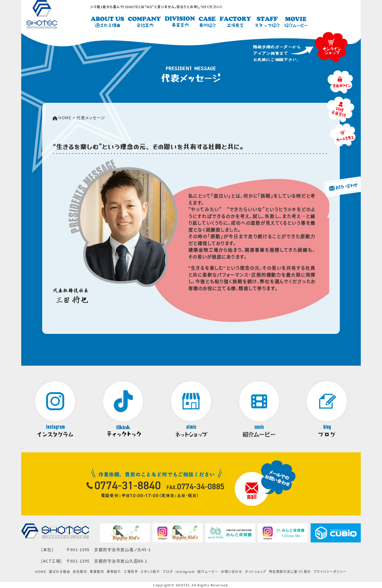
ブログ (168, 572)
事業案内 (97, 572)
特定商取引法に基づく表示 (290, 572)
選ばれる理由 (59, 572)
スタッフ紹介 (150, 572)
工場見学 (131, 572)
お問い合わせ (232, 572)
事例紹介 (114, 572)
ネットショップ (256, 572)
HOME (41, 572)
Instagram (185, 572)
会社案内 (80, 572)
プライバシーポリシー (330, 572)
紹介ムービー (208, 572)
